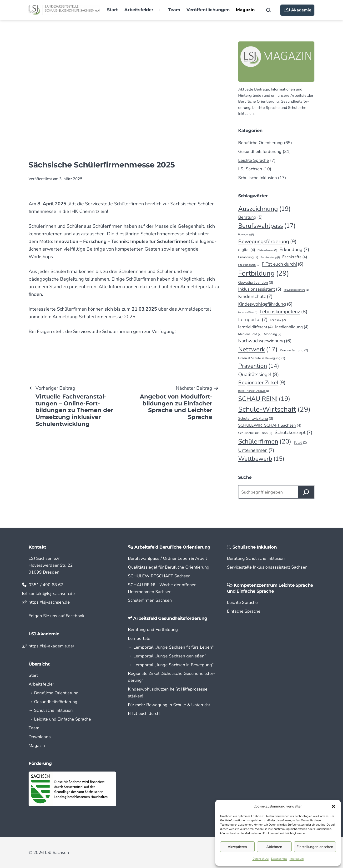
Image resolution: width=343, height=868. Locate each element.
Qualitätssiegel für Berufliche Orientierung (169, 567)
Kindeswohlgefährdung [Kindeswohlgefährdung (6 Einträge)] (265, 304)
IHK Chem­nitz (85, 211)
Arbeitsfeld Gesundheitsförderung (170, 618)
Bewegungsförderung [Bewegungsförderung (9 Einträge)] (267, 242)
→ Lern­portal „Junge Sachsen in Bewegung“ (171, 665)
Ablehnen (274, 847)
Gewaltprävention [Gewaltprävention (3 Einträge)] (256, 283)
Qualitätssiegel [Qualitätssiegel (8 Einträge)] (259, 375)
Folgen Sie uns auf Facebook (56, 616)
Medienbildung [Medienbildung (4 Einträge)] (292, 327)
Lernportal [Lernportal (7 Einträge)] (253, 320)
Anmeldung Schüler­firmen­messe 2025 (94, 317)
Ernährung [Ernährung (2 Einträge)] (248, 257)
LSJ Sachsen (250, 169)
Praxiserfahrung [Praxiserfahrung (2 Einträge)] (294, 350)
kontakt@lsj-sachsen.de (52, 594)
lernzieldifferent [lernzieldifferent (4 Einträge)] (255, 327)
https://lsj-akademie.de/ (51, 646)
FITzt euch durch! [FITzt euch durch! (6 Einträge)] (283, 264)
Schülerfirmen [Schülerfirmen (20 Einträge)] (265, 442)
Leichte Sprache (254, 160)
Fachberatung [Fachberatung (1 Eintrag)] (270, 257)
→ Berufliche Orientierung (54, 693)
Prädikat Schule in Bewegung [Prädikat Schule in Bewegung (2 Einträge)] (262, 358)
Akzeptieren (237, 847)
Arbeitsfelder (139, 10)
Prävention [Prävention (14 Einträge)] (259, 366)
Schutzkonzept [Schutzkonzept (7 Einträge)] (293, 433)
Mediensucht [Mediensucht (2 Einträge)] (250, 334)
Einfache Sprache (244, 611)
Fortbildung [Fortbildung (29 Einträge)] (264, 273)
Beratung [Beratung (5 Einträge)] (250, 217)
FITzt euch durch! (144, 713)
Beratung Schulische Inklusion (256, 558)
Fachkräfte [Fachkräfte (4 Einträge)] (295, 257)
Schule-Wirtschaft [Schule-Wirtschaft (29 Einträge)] (274, 409)
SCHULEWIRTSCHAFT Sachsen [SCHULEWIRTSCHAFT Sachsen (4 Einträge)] (270, 425)
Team (174, 10)
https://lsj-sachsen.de (49, 602)
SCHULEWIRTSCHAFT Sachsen (159, 576)
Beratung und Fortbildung (153, 630)
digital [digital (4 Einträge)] (247, 250)
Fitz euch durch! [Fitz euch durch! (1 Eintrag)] (249, 265)
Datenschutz (261, 859)
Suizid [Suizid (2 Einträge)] (300, 443)
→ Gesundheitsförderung (53, 702)
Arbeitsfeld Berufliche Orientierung (172, 547)
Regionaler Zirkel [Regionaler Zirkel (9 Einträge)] (262, 383)
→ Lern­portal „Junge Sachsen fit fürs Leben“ (171, 647)
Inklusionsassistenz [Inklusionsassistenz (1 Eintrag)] (296, 290)
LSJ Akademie (297, 10)
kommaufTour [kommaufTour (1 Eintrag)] (248, 312)
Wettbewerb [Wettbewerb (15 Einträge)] (261, 459)
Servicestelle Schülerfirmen (103, 331)
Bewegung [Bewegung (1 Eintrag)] (246, 235)
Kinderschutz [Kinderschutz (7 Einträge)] (255, 297)
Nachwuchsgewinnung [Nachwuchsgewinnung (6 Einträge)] (265, 341)
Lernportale (139, 638)
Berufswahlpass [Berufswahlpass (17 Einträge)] (267, 226)
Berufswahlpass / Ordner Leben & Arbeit (167, 558)
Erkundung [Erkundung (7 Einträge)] (294, 250)
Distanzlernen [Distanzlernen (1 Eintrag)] (267, 250)
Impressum (297, 859)
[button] (333, 806)
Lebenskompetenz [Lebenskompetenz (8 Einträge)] (284, 312)
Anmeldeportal (197, 287)
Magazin (245, 10)
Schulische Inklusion (257, 178)
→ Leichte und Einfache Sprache (60, 719)
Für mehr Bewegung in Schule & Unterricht (169, 705)
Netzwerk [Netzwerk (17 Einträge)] (258, 349)
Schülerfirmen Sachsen (150, 600)
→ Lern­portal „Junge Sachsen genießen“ (167, 656)
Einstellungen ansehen (315, 847)
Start (112, 10)
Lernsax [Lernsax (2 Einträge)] (278, 320)
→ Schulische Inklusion (51, 710)
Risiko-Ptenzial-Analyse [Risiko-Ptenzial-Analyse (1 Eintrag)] (254, 391)
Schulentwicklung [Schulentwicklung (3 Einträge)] (256, 419)
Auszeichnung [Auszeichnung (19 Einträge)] (264, 209)
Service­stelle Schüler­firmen (114, 204)
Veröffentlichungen (208, 10)
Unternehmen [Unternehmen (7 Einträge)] (256, 450)
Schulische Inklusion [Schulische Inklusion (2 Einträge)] (255, 433)
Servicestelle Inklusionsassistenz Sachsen (267, 567)
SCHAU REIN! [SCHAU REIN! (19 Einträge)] (264, 399)
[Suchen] (306, 492)
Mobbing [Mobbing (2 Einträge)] (273, 334)
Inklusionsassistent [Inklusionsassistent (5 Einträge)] (260, 289)
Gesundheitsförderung (260, 151)
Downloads (40, 737)
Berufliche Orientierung (260, 143)
